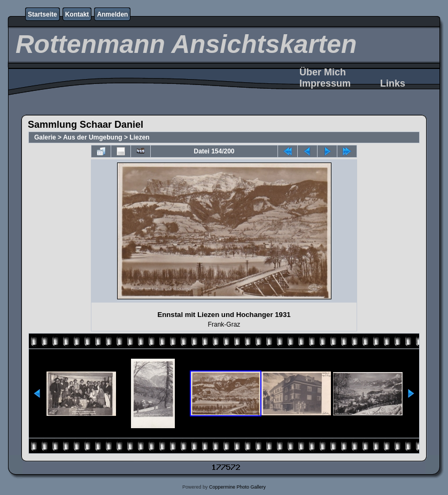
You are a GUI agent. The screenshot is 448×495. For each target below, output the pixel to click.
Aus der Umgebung (93, 137)
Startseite (43, 14)
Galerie (45, 137)
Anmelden (112, 14)
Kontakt (77, 14)
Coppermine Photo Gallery (237, 487)
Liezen (139, 137)
